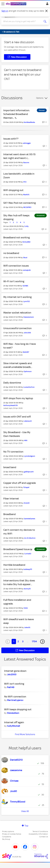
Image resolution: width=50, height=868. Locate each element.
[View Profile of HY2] (25, 182)
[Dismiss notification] (47, 11)
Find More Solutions (25, 734)
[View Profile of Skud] (25, 258)
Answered (41, 215)
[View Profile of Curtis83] (28, 554)
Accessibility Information (38, 834)
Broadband (9, 514)
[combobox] (23, 21)
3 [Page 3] (23, 641)
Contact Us (44, 837)
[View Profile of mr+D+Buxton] (30, 538)
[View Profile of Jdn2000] (12, 674)
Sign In (47, 4)
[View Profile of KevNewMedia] (29, 122)
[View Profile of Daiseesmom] (29, 317)
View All (25, 811)
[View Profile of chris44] (26, 503)
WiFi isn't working (14, 684)
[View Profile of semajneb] (27, 270)
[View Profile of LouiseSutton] (29, 387)
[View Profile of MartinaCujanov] (15, 700)
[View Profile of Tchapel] (26, 487)
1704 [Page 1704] (34, 641)
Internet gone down (15, 671)
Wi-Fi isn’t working (14, 281)
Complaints (7, 837)
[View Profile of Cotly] (26, 226)
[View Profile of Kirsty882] (26, 242)
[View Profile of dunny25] (27, 589)
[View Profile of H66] (26, 440)
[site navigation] (3, 4)
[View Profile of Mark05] (26, 195)
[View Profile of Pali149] (11, 687)
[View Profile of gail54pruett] (29, 472)
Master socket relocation (17, 313)
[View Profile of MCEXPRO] (27, 207)
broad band (10, 467)
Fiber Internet (11, 499)
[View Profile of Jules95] (27, 627)
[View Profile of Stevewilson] (13, 713)
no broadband (11, 253)
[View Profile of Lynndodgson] (29, 456)
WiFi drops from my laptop (18, 398)
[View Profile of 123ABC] (25, 286)
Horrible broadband (14, 565)
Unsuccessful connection (17, 328)
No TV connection (13, 452)
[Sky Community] (16, 4)
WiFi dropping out (13, 190)
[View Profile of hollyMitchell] (14, 726)
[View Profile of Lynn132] (26, 301)
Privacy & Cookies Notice (12, 834)
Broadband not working (17, 237)
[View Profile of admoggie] (27, 143)
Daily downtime (12, 383)
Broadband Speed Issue (17, 549)
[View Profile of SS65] (26, 608)
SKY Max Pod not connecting (20, 203)
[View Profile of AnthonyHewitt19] (10, 405)
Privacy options (8, 831)
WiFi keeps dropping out (18, 709)
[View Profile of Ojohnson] (28, 371)
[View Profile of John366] (27, 333)
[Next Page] (42, 642)
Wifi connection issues (16, 266)
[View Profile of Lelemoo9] (28, 421)
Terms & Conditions (40, 831)
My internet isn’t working (17, 297)
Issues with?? (11, 139)
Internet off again (14, 722)
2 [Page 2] (18, 641)
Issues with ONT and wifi (17, 417)
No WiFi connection (15, 697)
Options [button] (40, 98)
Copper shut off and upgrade (20, 483)
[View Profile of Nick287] (26, 352)
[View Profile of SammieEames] (29, 519)
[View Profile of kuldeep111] (28, 569)
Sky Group (6, 839)
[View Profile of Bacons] (26, 162)
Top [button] (26, 826)
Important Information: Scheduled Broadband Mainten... (17, 114)
